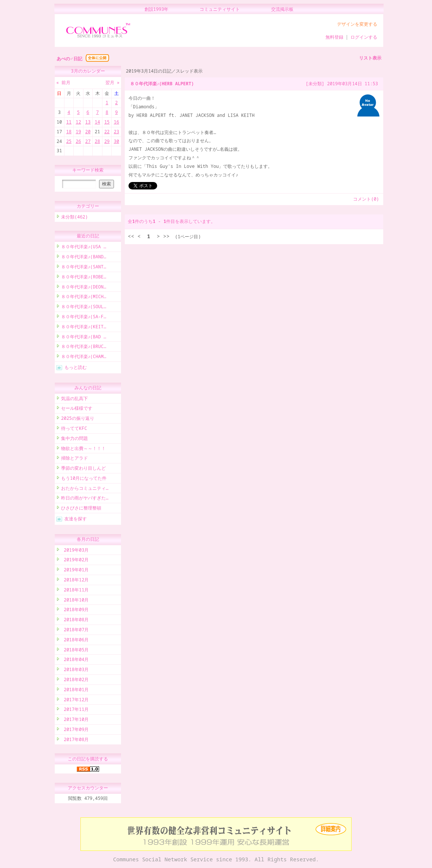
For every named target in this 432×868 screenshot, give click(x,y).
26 (78, 141)
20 (88, 132)
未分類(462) (74, 218)
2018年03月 (75, 671)
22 (107, 132)
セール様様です (77, 409)
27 (88, 141)
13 (88, 122)
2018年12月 (75, 581)
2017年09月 (75, 730)
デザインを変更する (357, 24)
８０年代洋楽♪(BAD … (84, 338)
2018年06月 (75, 641)
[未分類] (315, 84)
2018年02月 (75, 681)
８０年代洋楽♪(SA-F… (84, 318)
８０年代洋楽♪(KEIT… (84, 328)
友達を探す (76, 520)
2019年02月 (75, 561)
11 (69, 122)
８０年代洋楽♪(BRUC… (84, 347)
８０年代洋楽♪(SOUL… (84, 308)
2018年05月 (75, 651)
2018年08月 (75, 621)
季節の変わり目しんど (83, 469)
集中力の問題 (74, 439)
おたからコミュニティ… (85, 489)
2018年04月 (75, 660)
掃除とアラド (74, 459)
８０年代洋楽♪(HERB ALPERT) (162, 84)
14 (97, 122)
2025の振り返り (78, 419)
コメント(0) (366, 199)
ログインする (364, 37)
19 (78, 132)
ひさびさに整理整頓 (81, 509)
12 (78, 122)
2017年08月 (75, 741)
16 (116, 122)
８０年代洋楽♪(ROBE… (84, 278)
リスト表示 (370, 58)
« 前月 (63, 82)
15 (107, 122)
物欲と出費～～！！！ (83, 449)
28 (97, 141)
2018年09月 (75, 611)
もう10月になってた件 (84, 479)
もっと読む (76, 368)
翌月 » (112, 82)
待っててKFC (74, 429)
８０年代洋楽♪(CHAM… (84, 358)
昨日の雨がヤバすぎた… (85, 499)
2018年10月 (75, 601)
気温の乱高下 (74, 400)
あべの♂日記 (69, 59)
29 (107, 141)
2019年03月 (75, 551)
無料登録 (334, 37)
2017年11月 (75, 710)
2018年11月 (75, 591)
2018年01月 (75, 691)
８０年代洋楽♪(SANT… (84, 268)
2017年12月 (75, 701)
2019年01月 (75, 571)
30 (116, 141)
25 (69, 141)
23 (116, 132)
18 (69, 132)
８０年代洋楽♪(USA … (84, 248)
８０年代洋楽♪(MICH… (84, 298)
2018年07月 (75, 631)
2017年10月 (75, 720)
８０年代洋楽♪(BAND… (84, 258)
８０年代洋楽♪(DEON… (84, 288)
